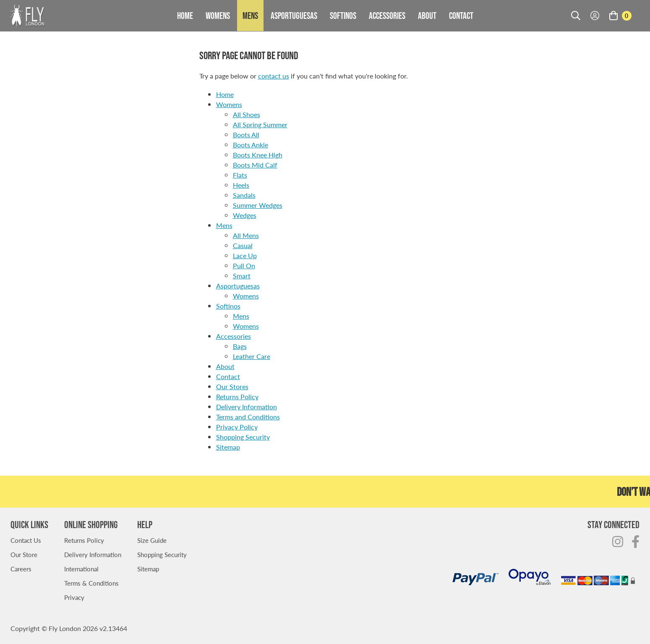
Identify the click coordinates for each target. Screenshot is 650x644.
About (427, 16)
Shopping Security (243, 437)
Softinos (343, 16)
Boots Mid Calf (255, 165)
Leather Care (252, 356)
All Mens (246, 235)
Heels (241, 185)
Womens (218, 16)
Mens (250, 16)
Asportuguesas (294, 16)
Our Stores (232, 386)
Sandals (244, 195)
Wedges (245, 215)
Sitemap (228, 447)
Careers (21, 569)
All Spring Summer (260, 124)
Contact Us (26, 540)
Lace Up (245, 255)
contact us (274, 76)
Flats (240, 175)
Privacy (74, 597)
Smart (242, 276)
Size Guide (152, 540)
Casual (243, 245)
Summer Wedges (258, 205)
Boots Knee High (258, 155)
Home (185, 16)
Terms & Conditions (91, 583)
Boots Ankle (251, 145)
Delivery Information (247, 407)
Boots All (246, 135)
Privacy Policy (237, 427)
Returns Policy (237, 397)
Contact (461, 16)
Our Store (24, 554)
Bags (240, 346)
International (81, 569)
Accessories (387, 16)
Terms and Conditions (248, 417)
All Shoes (247, 114)
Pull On (244, 266)
